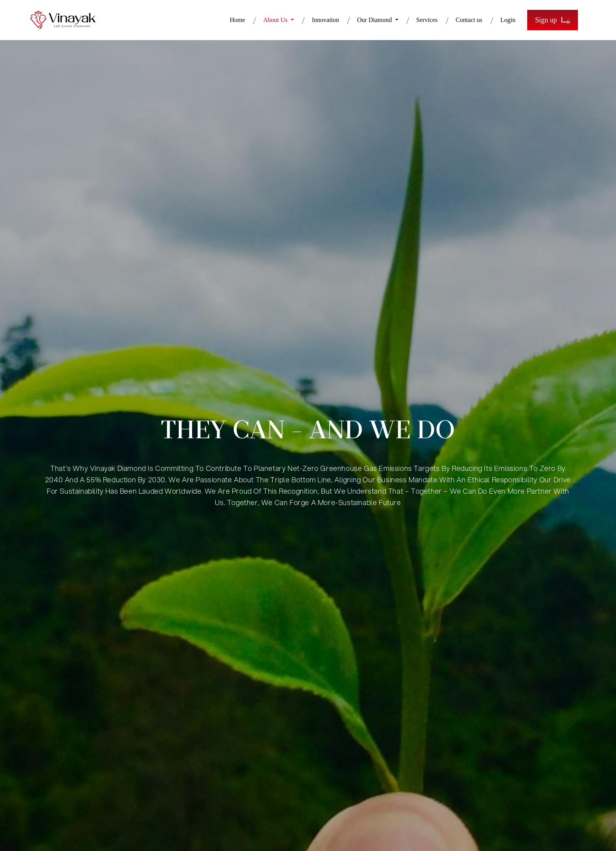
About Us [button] (276, 20)
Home (237, 20)
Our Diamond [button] (375, 20)
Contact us (469, 20)
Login (508, 20)
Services (427, 20)
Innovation (325, 20)
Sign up (553, 20)
